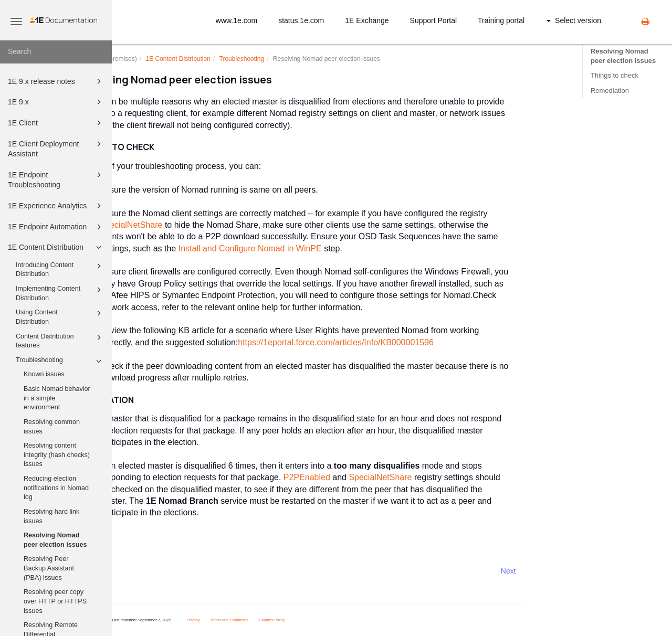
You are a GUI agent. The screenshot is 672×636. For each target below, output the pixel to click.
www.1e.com (237, 20)
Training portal (501, 20)
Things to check (615, 75)
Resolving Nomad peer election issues (55, 540)
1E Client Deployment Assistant (56, 148)
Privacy (241, 620)
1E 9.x (56, 102)
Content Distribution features (60, 341)
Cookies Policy (319, 620)
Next (556, 571)
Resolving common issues (52, 427)
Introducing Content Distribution (60, 269)
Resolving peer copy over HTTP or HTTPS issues (55, 601)
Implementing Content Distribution (60, 293)
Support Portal (434, 20)
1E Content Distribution (56, 247)
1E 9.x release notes (56, 81)
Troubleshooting (60, 361)
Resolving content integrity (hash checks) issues (57, 455)
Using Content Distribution (60, 316)
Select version (574, 20)
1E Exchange (367, 20)
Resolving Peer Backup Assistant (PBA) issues (49, 568)
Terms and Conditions (277, 620)
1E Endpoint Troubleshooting (56, 179)
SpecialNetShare (178, 225)
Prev (140, 571)
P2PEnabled (354, 477)
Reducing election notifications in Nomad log (56, 488)
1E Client (56, 123)
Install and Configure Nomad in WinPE (297, 248)
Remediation (610, 91)
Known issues (44, 374)
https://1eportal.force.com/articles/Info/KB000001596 (384, 342)
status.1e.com (301, 20)
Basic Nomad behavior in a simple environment (57, 398)
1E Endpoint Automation (56, 227)
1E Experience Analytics (56, 206)
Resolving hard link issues (51, 516)
